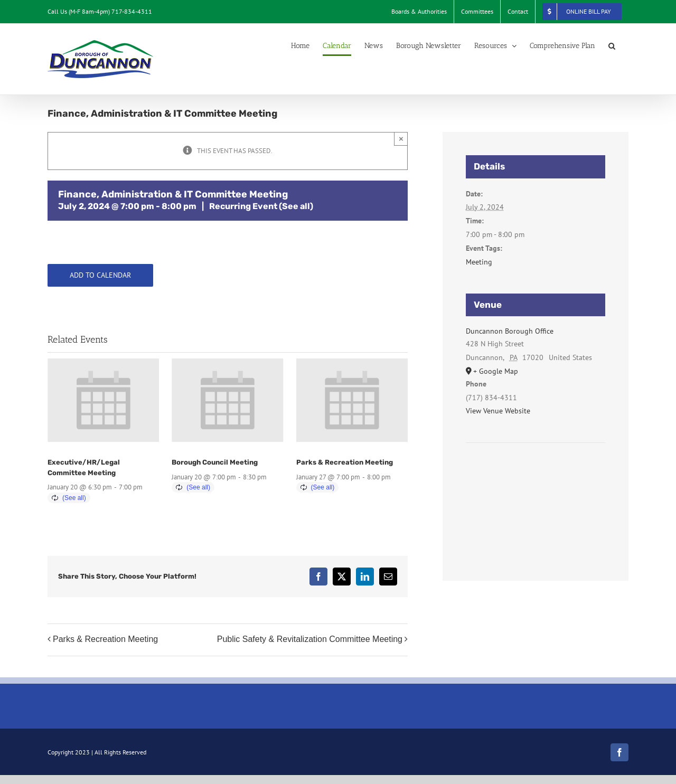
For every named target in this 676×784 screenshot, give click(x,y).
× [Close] (401, 139)
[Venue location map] (536, 475)
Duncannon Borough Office (510, 331)
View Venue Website (498, 411)
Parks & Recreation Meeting (345, 462)
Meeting (479, 262)
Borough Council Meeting (215, 462)
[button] (612, 46)
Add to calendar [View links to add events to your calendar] (100, 275)
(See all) (296, 206)
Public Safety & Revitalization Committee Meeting (310, 639)
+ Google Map (496, 371)
